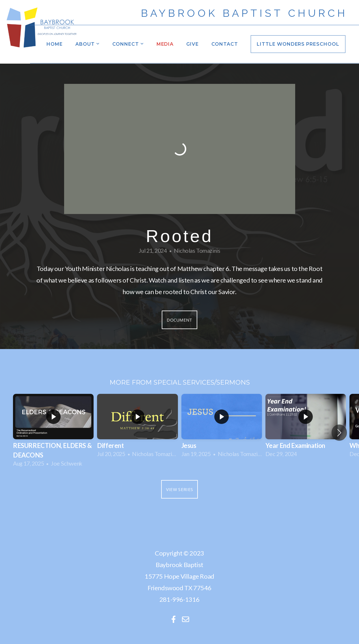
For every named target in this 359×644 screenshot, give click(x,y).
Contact (225, 44)
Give (192, 44)
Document (179, 320)
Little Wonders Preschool (298, 44)
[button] (339, 433)
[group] (53, 433)
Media (165, 44)
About (88, 44)
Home (55, 44)
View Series (179, 489)
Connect (128, 44)
